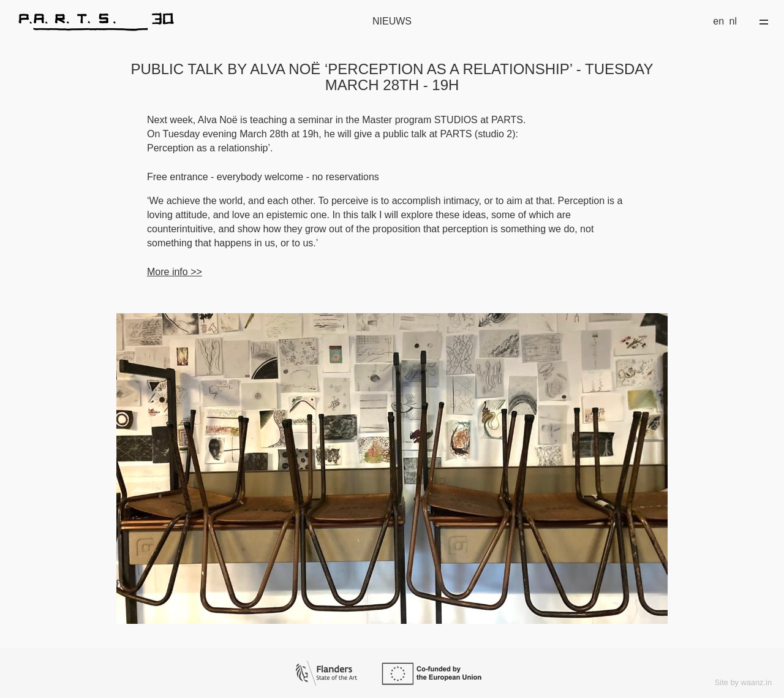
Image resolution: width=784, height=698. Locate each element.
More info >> (175, 272)
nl (733, 21)
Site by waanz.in (743, 682)
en (718, 21)
